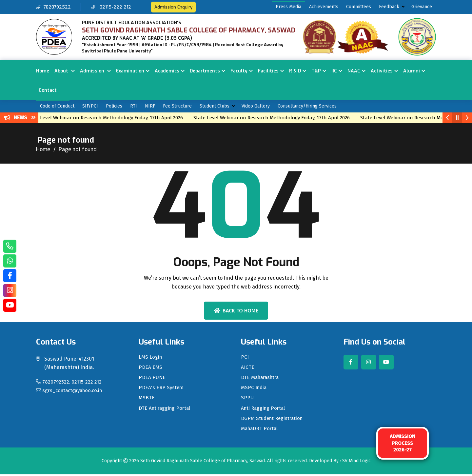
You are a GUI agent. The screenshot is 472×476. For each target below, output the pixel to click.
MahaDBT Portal (261, 431)
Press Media (288, 7)
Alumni (412, 71)
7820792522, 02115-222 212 (70, 382)
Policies (114, 106)
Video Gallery (256, 106)
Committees (359, 7)
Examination (130, 71)
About (62, 71)
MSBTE (147, 399)
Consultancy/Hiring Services (307, 106)
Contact (48, 90)
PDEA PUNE (152, 378)
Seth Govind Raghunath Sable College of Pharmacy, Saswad (203, 463)
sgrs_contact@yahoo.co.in (72, 390)
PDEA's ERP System (162, 389)
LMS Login (151, 357)
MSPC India (255, 389)
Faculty (239, 71)
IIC (334, 71)
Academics (167, 71)
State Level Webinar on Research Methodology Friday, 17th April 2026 (109, 118)
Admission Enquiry (176, 7)
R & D (295, 71)
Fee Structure (177, 106)
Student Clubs (215, 106)
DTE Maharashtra (262, 378)
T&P (316, 71)
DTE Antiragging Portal (166, 410)
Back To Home (236, 311)
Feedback (389, 7)
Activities (382, 71)
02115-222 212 (113, 7)
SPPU (247, 399)
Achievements (324, 7)
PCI (245, 357)
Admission (93, 71)
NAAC (354, 71)
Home (43, 71)
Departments (205, 71)
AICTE (248, 368)
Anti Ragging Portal (264, 410)
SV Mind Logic (356, 463)
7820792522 (54, 7)
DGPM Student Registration (274, 420)
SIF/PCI (90, 106)
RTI (134, 106)
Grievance (422, 7)
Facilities (268, 71)
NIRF (150, 106)
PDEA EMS (151, 368)
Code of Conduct (57, 106)
